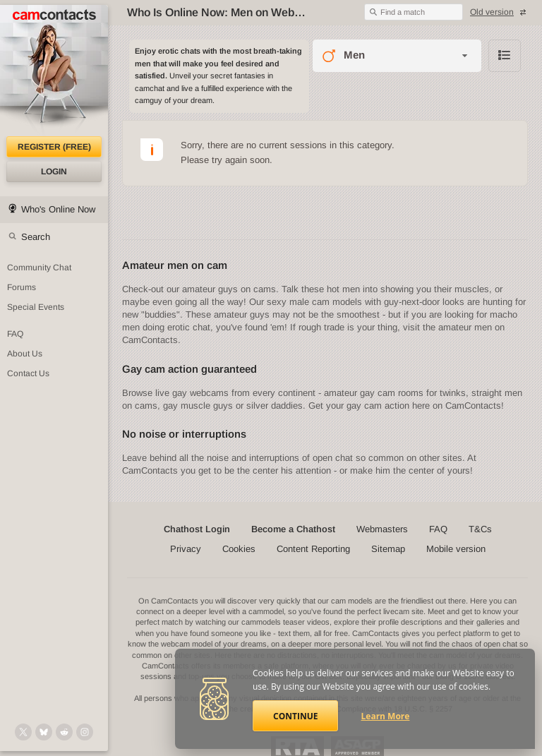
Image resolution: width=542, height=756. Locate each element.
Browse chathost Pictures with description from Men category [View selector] (505, 56)
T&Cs (480, 529)
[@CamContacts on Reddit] (64, 732)
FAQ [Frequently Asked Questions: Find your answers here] (15, 334)
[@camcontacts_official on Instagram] (85, 732)
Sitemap (388, 549)
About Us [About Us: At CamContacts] (25, 354)
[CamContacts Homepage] (54, 71)
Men (354, 55)
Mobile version (456, 549)
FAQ (438, 529)
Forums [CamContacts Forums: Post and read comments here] (22, 287)
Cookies (239, 549)
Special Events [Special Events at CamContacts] (36, 307)
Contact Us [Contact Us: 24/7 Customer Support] (28, 373)
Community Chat (39, 268)
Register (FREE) (54, 147)
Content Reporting (313, 549)
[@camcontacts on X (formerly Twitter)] (23, 732)
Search (36, 237)
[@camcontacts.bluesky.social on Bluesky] (44, 732)
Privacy (186, 549)
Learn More (386, 716)
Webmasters (382, 529)
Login (54, 172)
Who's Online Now (58, 209)
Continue (295, 716)
